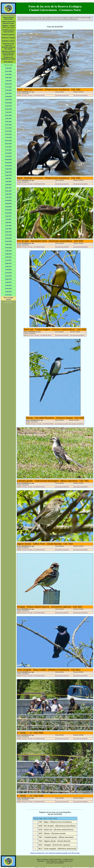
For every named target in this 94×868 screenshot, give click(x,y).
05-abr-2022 (8, 232)
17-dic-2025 (8, 81)
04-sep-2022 (8, 213)
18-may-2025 (8, 103)
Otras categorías (8, 62)
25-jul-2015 (8, 282)
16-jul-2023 (8, 185)
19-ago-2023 (8, 175)
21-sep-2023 (8, 153)
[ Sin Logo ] (30, 95)
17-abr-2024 (8, 112)
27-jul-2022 (8, 219)
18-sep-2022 (8, 204)
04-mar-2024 (8, 115)
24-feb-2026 (8, 68)
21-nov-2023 (8, 128)
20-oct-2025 (8, 90)
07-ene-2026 (8, 74)
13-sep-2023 (8, 156)
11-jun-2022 (8, 229)
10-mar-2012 (8, 289)
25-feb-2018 (8, 257)
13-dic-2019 (8, 244)
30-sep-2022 (8, 200)
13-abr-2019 (8, 251)
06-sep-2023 (8, 159)
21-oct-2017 (8, 260)
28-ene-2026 (8, 71)
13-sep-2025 (8, 96)
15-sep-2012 (8, 285)
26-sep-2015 (8, 276)
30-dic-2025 (8, 78)
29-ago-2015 (8, 279)
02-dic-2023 (8, 122)
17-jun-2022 (8, 226)
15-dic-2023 (8, 119)
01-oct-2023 (8, 150)
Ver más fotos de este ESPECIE (81, 96)
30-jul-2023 (8, 178)
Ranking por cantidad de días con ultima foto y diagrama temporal (8, 53)
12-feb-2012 (8, 292)
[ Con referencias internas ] (39, 95)
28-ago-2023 (8, 172)
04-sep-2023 (8, 163)
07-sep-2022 (8, 210)
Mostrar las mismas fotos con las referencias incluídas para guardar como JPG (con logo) (55, 853)
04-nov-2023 (8, 144)
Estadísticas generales (8, 35)
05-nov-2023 (8, 141)
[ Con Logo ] (24, 95)
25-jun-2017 (8, 266)
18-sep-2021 (8, 238)
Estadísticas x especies (8, 41)
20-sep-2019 (8, 248)
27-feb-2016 (8, 270)
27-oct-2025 (8, 87)
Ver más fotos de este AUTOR (62, 96)
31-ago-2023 (8, 169)
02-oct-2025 (8, 93)
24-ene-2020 (8, 241)
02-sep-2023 (8, 166)
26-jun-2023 (8, 188)
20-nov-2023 (8, 131)
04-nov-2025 (8, 84)
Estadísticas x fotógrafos (8, 38)
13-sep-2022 (8, 207)
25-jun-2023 (8, 191)
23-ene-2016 (8, 273)
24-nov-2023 (8, 125)
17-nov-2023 (8, 137)
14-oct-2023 (8, 147)
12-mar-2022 (8, 235)
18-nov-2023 (8, 134)
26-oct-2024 (8, 106)
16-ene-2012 (8, 295)
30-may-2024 (8, 109)
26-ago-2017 (8, 263)
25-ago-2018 (8, 254)
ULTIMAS (12, 26)
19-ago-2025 (8, 100)
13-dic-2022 (8, 197)
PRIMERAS (5, 26)
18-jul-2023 (8, 181)
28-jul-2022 (8, 216)
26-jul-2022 (8, 222)
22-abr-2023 (8, 194)
